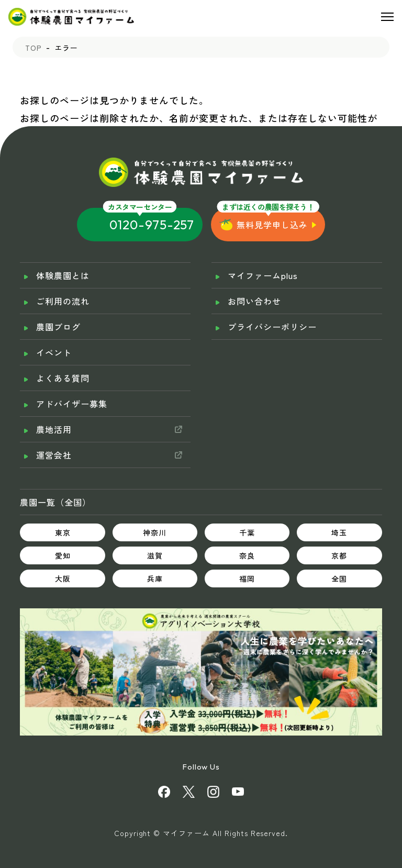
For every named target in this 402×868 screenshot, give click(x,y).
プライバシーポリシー (272, 327)
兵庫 (155, 578)
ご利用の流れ (63, 301)
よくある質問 (63, 378)
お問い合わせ (254, 301)
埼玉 (339, 532)
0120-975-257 (152, 225)
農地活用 (54, 429)
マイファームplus (263, 275)
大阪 (63, 578)
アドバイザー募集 (72, 404)
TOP (33, 48)
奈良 (247, 555)
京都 (339, 555)
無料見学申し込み (272, 225)
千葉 (247, 532)
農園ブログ (58, 327)
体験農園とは (63, 275)
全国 (339, 578)
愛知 (63, 555)
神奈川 (155, 532)
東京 (63, 532)
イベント (54, 352)
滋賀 (155, 555)
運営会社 (54, 455)
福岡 (247, 578)
